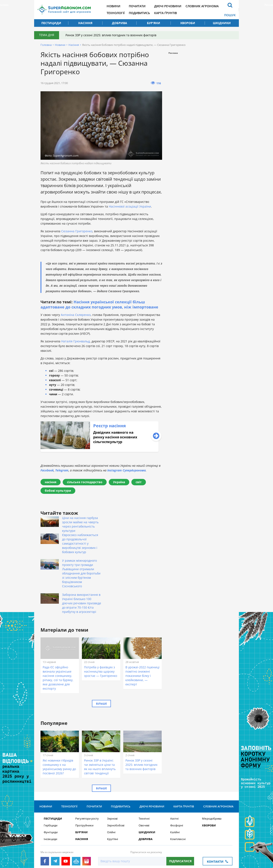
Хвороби (188, 23)
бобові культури (58, 491)
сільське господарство (85, 482)
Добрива (120, 23)
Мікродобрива (212, 776)
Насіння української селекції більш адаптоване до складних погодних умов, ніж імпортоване (99, 304)
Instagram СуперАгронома (126, 470)
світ (139, 482)
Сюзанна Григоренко (77, 231)
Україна (119, 482)
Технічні (144, 776)
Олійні (111, 790)
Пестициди (51, 23)
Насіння (85, 23)
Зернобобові (116, 783)
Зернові (112, 776)
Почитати (137, 6)
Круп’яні (113, 796)
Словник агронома (202, 6)
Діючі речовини (168, 6)
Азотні (174, 776)
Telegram (62, 470)
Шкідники (222, 23)
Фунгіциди (51, 790)
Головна (46, 45)
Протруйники (84, 783)
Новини (113, 6)
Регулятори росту (87, 776)
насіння (51, 482)
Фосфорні (177, 783)
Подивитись (139, 13)
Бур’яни (154, 23)
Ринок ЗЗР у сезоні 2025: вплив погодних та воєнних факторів (111, 35)
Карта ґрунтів (166, 13)
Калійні (175, 790)
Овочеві (144, 783)
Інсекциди (50, 796)
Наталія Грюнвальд (76, 341)
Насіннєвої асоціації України (130, 206)
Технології (116, 13)
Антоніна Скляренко (76, 315)
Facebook (47, 470)
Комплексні (178, 796)
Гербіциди (51, 783)
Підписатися (180, 818)
